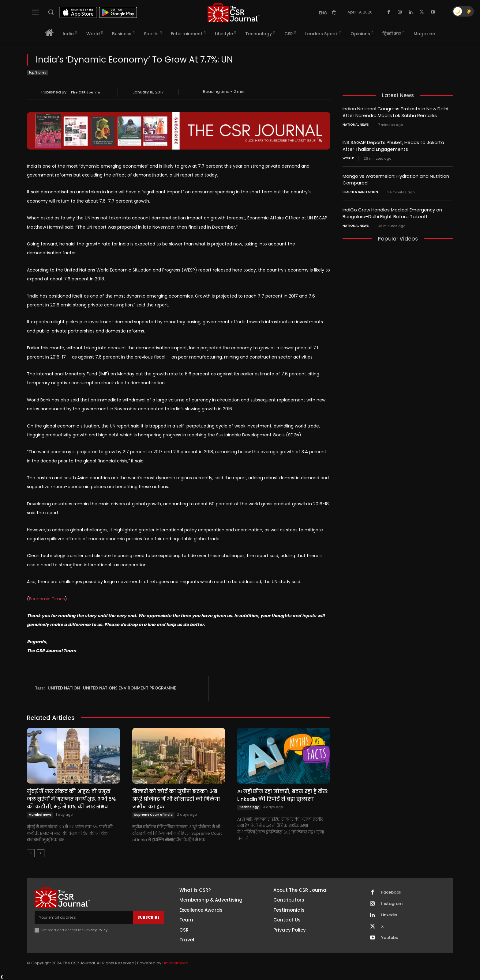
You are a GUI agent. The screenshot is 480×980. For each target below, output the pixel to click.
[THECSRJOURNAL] (234, 13)
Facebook (391, 892)
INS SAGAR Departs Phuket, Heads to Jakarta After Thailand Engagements (393, 145)
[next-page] (41, 853)
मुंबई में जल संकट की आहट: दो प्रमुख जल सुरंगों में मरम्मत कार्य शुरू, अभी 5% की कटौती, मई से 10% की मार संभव (71, 799)
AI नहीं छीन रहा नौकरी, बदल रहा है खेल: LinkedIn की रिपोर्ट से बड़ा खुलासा (283, 795)
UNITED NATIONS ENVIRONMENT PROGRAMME (129, 688)
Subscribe (148, 917)
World (349, 157)
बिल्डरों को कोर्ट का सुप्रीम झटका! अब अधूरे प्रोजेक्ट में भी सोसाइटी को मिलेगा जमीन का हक (176, 799)
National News (356, 124)
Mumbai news (40, 815)
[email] (84, 917)
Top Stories (37, 73)
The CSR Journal (86, 92)
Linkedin (389, 915)
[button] (51, 12)
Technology (249, 807)
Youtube (390, 938)
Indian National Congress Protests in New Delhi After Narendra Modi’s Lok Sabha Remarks (395, 112)
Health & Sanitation (360, 190)
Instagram (392, 904)
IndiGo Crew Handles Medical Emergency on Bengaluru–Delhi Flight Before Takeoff (392, 211)
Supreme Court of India (153, 815)
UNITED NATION (64, 688)
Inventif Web (176, 963)
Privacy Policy (96, 930)
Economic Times (47, 599)
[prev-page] (31, 853)
